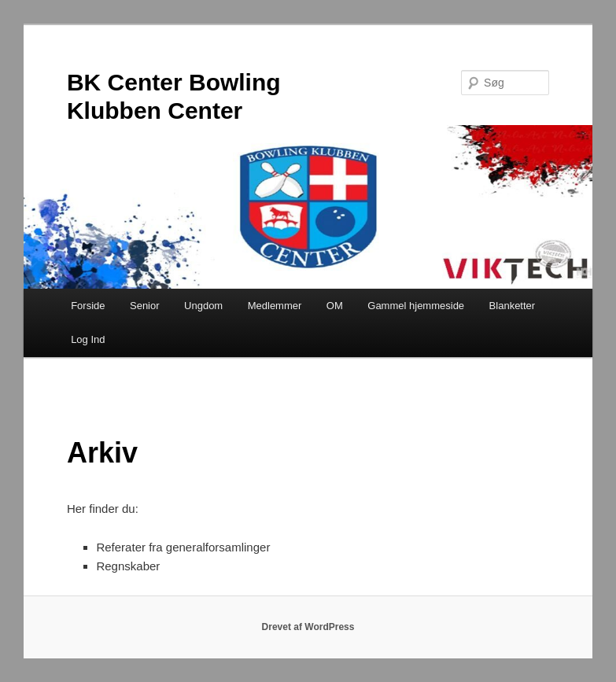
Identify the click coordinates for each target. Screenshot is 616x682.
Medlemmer (275, 306)
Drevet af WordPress (308, 627)
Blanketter (513, 306)
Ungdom (203, 306)
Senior (145, 306)
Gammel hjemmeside (416, 306)
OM (335, 306)
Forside (88, 306)
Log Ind (88, 339)
